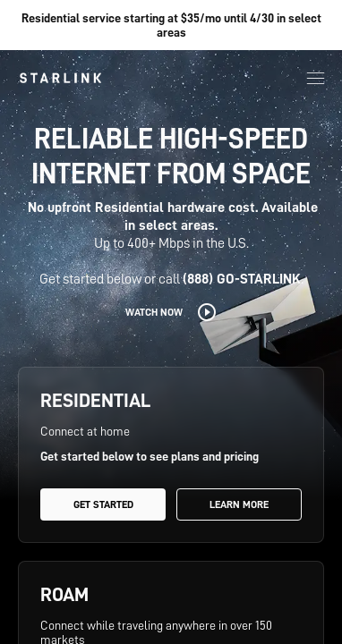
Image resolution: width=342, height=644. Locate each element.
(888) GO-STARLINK (242, 279)
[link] (60, 78)
